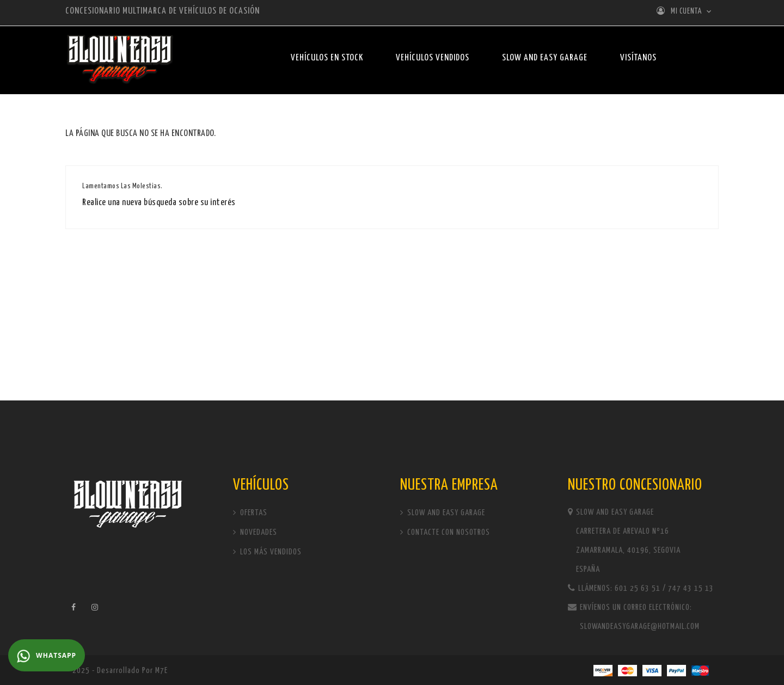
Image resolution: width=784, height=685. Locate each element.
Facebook (74, 607)
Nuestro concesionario (635, 485)
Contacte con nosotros (448, 532)
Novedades (258, 532)
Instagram (95, 607)
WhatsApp (47, 656)
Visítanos (638, 58)
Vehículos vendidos (433, 58)
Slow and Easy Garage (545, 58)
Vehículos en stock (327, 58)
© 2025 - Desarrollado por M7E (117, 671)
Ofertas (253, 513)
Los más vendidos (270, 552)
